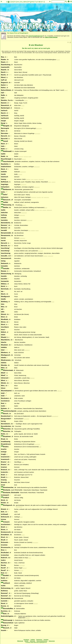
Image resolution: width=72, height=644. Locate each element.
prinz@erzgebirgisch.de (36, 36)
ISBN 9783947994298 (51, 37)
